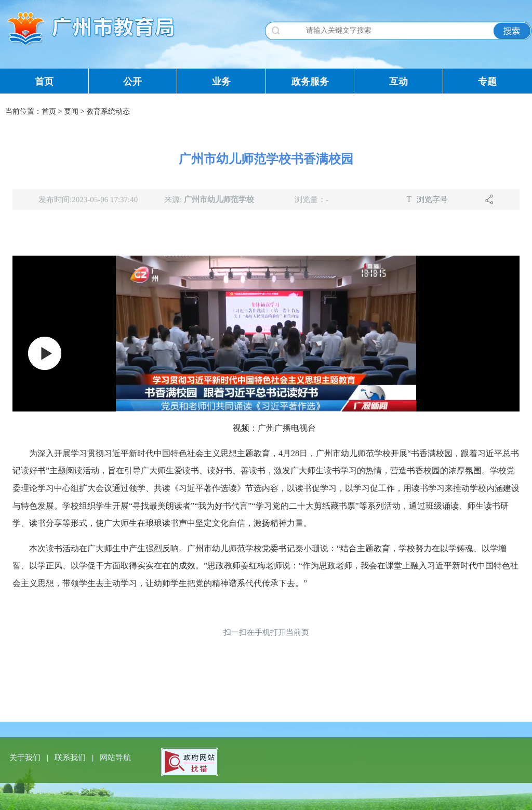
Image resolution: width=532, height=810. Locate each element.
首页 (44, 82)
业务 (221, 82)
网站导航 (115, 758)
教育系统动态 (108, 111)
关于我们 (26, 758)
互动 (398, 82)
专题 (487, 82)
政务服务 (310, 82)
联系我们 (71, 758)
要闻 (71, 111)
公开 (132, 82)
